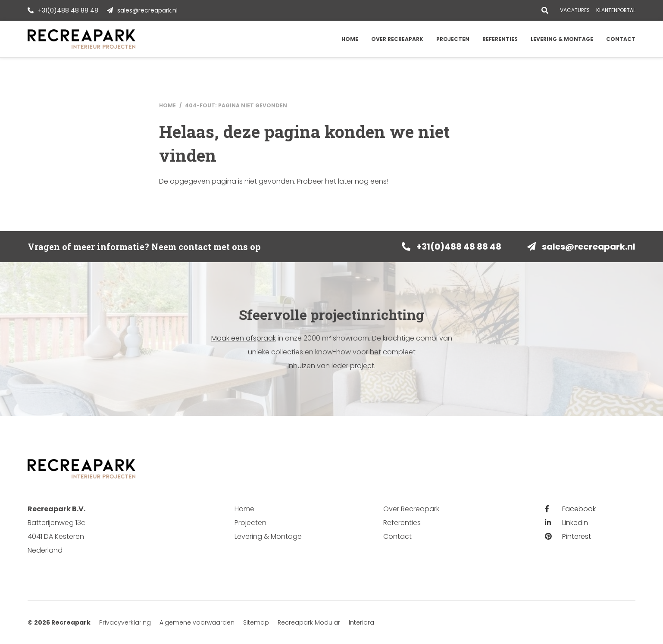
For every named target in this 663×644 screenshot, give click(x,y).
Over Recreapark (397, 39)
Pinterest (568, 536)
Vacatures (575, 10)
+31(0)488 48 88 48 (68, 10)
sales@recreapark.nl (147, 10)
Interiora (361, 622)
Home (350, 39)
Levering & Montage (562, 39)
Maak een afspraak (244, 338)
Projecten (453, 39)
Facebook (570, 509)
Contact (621, 39)
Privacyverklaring (125, 622)
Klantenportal (616, 10)
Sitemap (256, 622)
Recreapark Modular (309, 622)
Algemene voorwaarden (197, 622)
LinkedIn (566, 523)
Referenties (500, 39)
